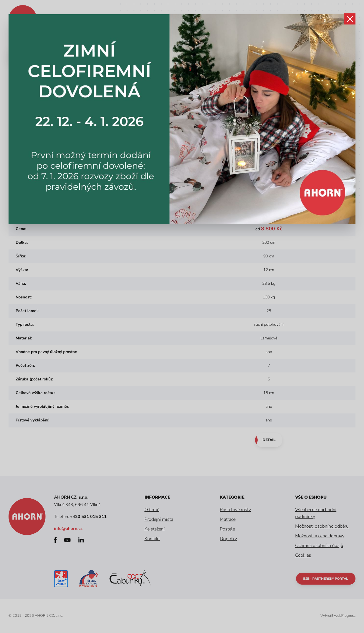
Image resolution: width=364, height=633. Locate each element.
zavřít (350, 20)
